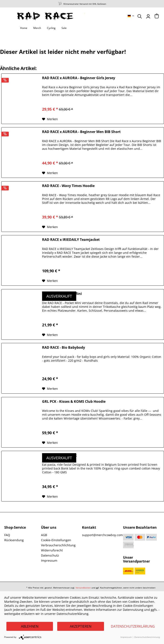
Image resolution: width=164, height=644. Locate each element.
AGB (44, 535)
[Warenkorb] (157, 16)
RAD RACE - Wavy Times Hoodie (68, 186)
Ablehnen (30, 626)
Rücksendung (14, 540)
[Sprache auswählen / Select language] (131, 16)
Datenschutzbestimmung (147, 637)
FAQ (7, 535)
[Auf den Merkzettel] (50, 119)
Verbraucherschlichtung (58, 545)
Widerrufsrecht (52, 550)
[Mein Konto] (148, 16)
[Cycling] (51, 28)
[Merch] (37, 28)
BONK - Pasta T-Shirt (59, 455)
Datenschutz (50, 555)
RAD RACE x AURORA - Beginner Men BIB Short (81, 132)
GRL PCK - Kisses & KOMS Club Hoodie (74, 402)
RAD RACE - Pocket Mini (62, 294)
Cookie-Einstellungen (56, 540)
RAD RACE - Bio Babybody (64, 348)
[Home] (24, 28)
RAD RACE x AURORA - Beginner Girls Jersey (79, 78)
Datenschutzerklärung (133, 626)
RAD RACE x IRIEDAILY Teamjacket (71, 240)
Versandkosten (83, 588)
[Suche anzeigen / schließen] (140, 16)
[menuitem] (131, 16)
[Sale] (64, 28)
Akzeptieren (81, 626)
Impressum (49, 560)
